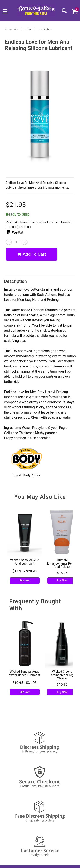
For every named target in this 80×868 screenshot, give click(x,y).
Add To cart (31, 254)
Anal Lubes (45, 29)
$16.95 (62, 573)
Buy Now (25, 581)
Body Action (32, 475)
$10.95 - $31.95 (25, 683)
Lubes (28, 29)
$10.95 (62, 684)
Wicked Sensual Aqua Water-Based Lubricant (25, 673)
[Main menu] (5, 12)
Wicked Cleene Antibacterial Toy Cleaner (62, 675)
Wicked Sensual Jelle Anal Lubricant (25, 562)
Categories (12, 29)
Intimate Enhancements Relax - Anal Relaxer (62, 564)
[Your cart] (75, 12)
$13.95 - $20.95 (25, 571)
